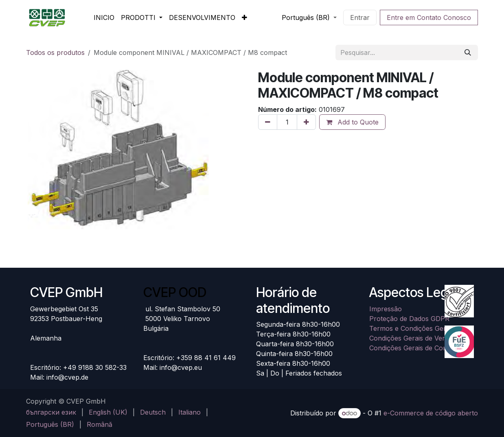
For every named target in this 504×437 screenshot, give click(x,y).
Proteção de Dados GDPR (409, 319)
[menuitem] (104, 17)
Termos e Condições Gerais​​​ (412, 328)
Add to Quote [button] (352, 122)
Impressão (386, 309)
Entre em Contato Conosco (429, 17)
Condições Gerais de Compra (414, 348)
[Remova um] (268, 122)
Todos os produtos (55, 52)
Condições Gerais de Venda (411, 338)
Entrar (360, 17)
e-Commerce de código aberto (431, 413)
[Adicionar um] (306, 122)
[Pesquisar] (468, 52)
